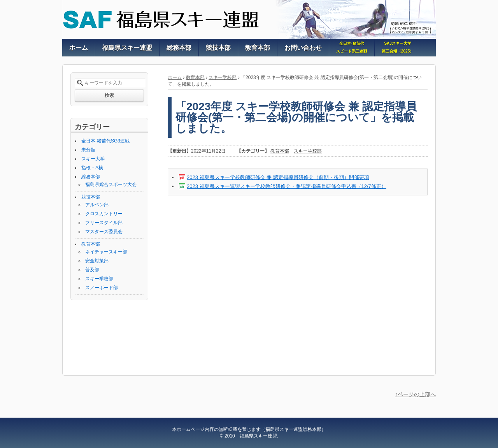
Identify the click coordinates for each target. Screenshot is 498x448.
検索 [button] (109, 95)
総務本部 (91, 177)
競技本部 (91, 197)
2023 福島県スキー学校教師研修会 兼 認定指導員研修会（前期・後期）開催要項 (278, 177)
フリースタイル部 (104, 223)
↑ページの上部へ (415, 394)
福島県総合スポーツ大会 (111, 184)
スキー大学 (93, 159)
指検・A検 (92, 168)
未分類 (88, 150)
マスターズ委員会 (104, 232)
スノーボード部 (102, 288)
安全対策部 (97, 261)
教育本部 (195, 77)
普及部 (92, 270)
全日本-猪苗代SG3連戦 (105, 141)
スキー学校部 (223, 77)
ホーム (175, 77)
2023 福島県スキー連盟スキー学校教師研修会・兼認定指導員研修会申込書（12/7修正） (287, 186)
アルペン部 (97, 205)
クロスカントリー (104, 214)
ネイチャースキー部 (106, 252)
